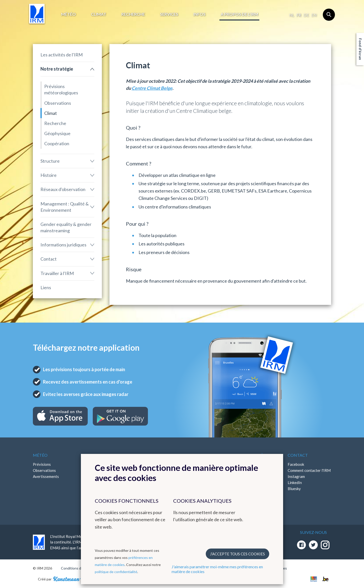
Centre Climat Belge (152, 88)
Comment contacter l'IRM (309, 470)
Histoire (49, 175)
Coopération (57, 143)
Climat (99, 14)
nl (292, 15)
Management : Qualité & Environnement (65, 207)
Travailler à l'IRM (57, 273)
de (306, 15)
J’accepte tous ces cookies (237, 554)
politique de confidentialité (116, 572)
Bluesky (294, 489)
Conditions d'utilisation (79, 568)
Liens (46, 287)
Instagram (296, 476)
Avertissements (46, 476)
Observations (58, 103)
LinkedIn (295, 482)
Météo (69, 14)
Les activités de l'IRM (62, 55)
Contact (49, 259)
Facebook (296, 464)
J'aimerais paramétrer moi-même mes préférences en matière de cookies (217, 569)
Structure (50, 161)
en (314, 15)
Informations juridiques (63, 245)
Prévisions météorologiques (61, 89)
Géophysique (57, 133)
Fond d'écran (360, 49)
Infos (199, 14)
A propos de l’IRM (239, 14)
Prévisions (42, 464)
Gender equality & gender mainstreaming (66, 227)
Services (169, 14)
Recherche (133, 14)
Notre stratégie (57, 69)
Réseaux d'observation (63, 189)
